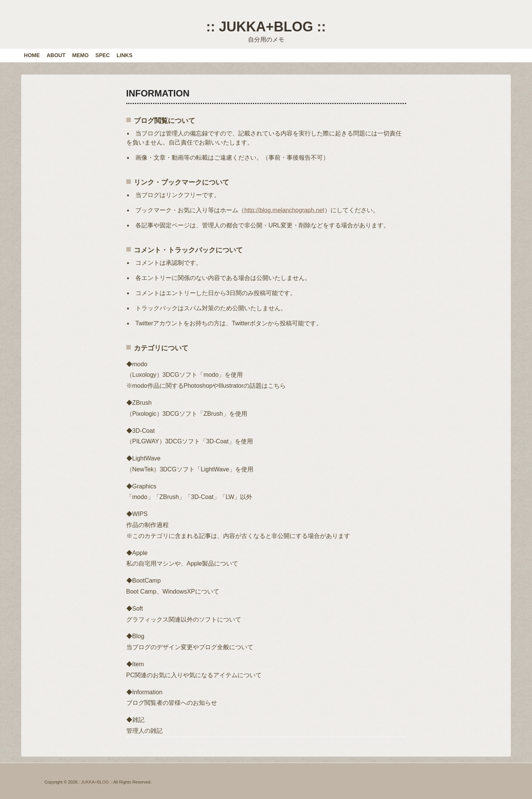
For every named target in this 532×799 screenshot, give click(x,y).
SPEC (102, 55)
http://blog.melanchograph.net (284, 210)
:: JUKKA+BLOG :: (266, 27)
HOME (32, 55)
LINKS (124, 55)
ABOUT (56, 55)
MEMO (81, 55)
